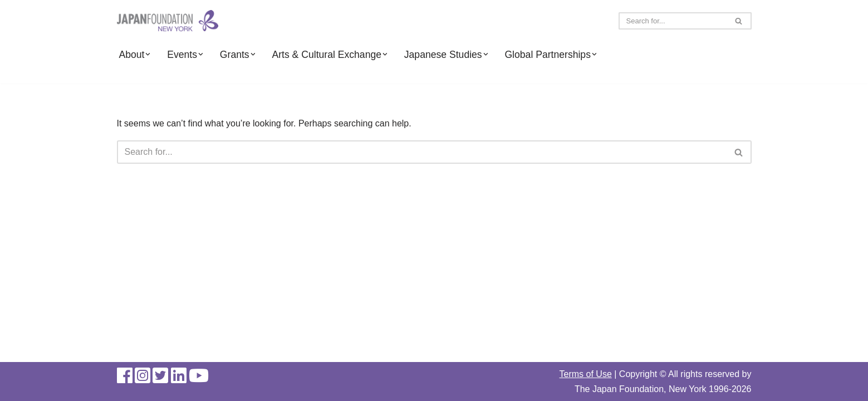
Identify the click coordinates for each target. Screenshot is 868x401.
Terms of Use (586, 374)
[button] (148, 54)
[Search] (673, 21)
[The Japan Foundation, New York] (168, 21)
